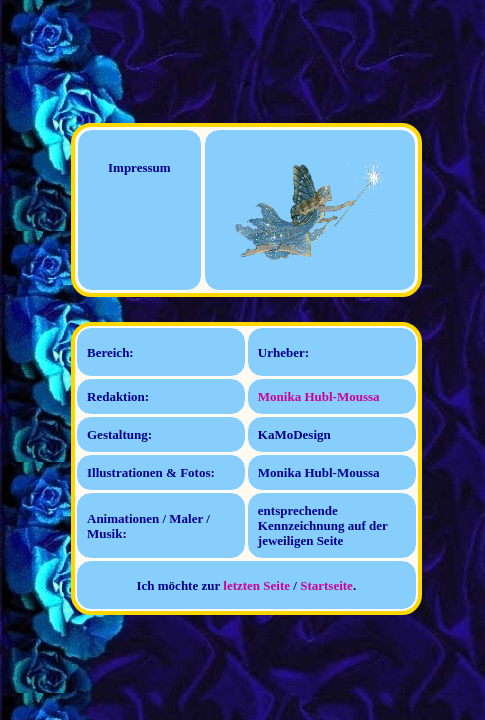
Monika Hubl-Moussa (319, 396)
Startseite (326, 585)
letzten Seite (256, 585)
